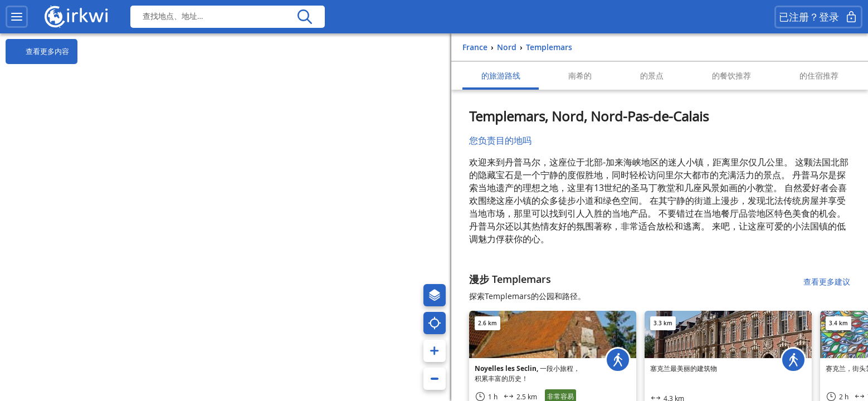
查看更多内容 (37, 52)
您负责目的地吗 (500, 140)
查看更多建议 (827, 282)
